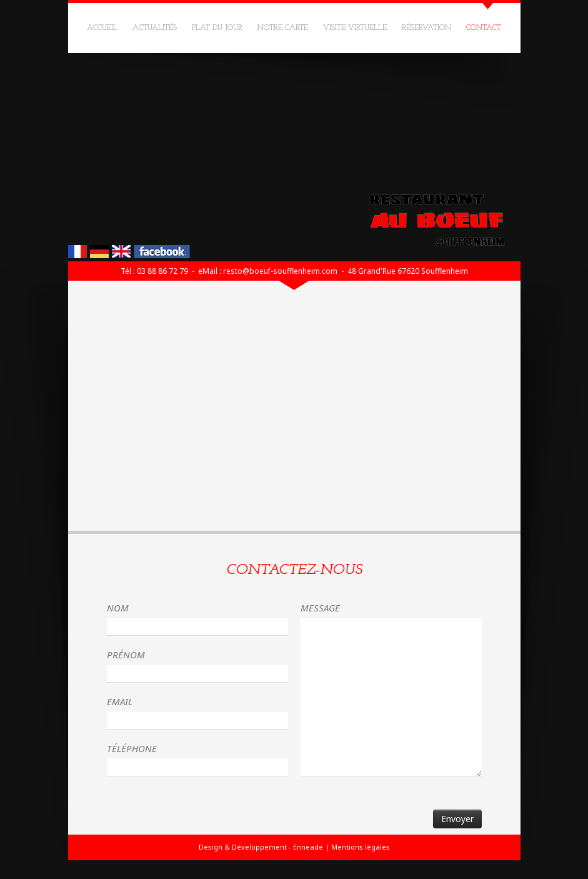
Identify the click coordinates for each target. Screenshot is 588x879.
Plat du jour (217, 28)
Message (320, 608)
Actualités (155, 28)
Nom (118, 608)
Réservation (426, 28)
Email (120, 701)
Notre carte (283, 28)
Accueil (102, 28)
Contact (484, 28)
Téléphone (132, 748)
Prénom (126, 655)
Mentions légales (361, 847)
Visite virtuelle (355, 28)
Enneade (308, 847)
